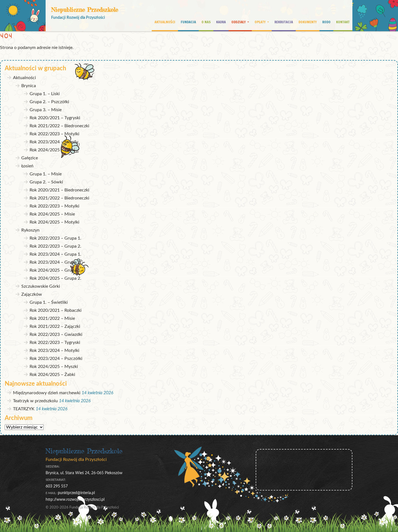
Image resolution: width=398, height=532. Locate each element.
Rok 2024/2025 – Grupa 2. (55, 278)
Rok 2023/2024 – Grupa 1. (55, 254)
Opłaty (260, 22)
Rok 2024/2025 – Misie (52, 214)
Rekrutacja (284, 22)
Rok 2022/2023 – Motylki (54, 134)
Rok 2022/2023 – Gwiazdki (56, 334)
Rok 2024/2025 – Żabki (52, 150)
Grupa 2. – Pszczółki (49, 102)
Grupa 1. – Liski (45, 94)
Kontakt (343, 22)
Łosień (27, 166)
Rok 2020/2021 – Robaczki (56, 310)
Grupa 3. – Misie (46, 110)
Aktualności (165, 22)
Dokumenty (308, 22)
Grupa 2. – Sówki (46, 182)
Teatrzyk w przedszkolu (35, 401)
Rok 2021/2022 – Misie (52, 318)
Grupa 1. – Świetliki (49, 302)
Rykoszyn (30, 230)
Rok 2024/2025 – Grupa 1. (55, 270)
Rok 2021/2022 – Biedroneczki (59, 126)
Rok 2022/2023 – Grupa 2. (55, 246)
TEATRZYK (24, 409)
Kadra (221, 22)
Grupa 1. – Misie (46, 174)
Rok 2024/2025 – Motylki (54, 222)
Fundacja (188, 22)
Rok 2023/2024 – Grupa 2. (55, 262)
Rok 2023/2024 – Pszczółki (56, 359)
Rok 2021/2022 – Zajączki (55, 326)
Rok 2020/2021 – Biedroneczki (59, 190)
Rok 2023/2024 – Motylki (54, 351)
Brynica (29, 86)
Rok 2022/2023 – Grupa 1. (55, 238)
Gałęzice (30, 158)
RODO (326, 22)
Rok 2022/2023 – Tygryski (55, 342)
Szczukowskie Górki (41, 286)
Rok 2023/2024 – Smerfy (54, 142)
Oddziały (239, 22)
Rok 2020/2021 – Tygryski (55, 118)
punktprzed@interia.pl (76, 493)
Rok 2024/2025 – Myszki (54, 367)
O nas (206, 22)
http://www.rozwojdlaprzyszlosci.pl (75, 499)
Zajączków (32, 294)
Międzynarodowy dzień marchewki (47, 393)
